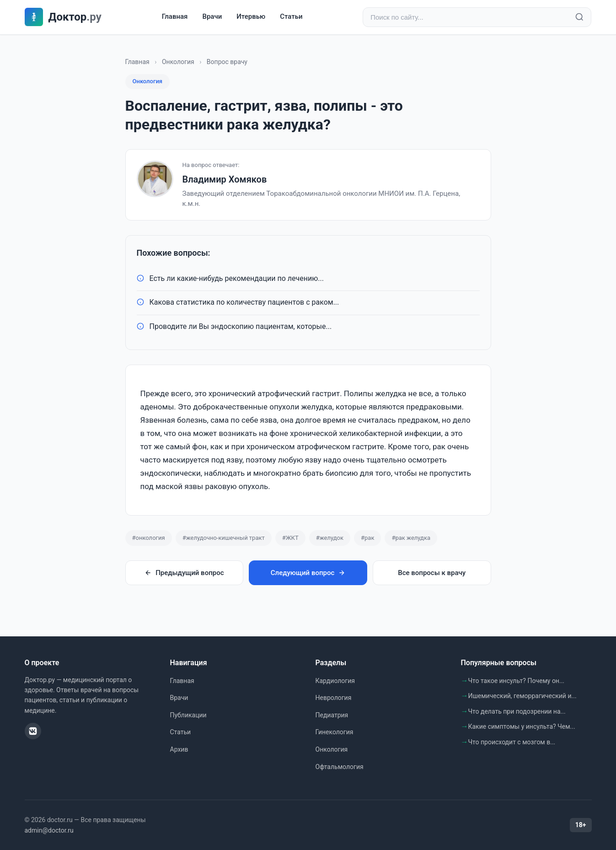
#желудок (330, 538)
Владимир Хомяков (225, 179)
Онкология (178, 62)
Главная (175, 17)
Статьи (291, 17)
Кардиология (335, 681)
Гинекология (335, 732)
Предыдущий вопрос (184, 573)
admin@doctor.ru (49, 830)
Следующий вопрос (308, 573)
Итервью (251, 17)
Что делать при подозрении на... (517, 711)
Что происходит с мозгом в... (512, 742)
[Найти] (579, 17)
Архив (179, 749)
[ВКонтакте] (33, 731)
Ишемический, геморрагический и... (522, 696)
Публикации (188, 715)
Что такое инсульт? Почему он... (517, 681)
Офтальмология (340, 767)
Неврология (334, 698)
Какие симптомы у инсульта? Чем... (522, 727)
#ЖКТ (290, 538)
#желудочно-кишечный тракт (224, 538)
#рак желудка (411, 538)
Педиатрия (332, 715)
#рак (367, 538)
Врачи (212, 17)
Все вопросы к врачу (432, 573)
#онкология (149, 538)
